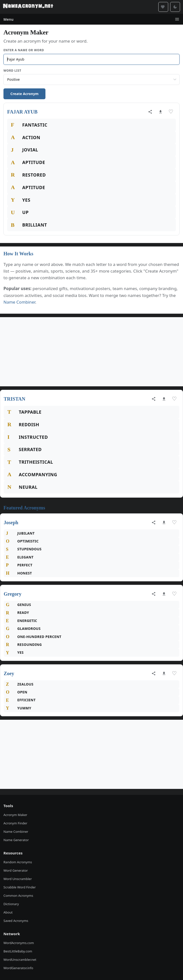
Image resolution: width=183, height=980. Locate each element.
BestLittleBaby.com (18, 951)
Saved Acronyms (16, 921)
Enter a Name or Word (24, 50)
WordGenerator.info (18, 968)
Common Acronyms (18, 896)
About (8, 912)
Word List (12, 71)
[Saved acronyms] (163, 7)
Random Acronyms (18, 862)
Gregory (13, 594)
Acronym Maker (15, 815)
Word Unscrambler (18, 879)
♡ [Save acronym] (171, 112)
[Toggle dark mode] (175, 7)
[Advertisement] (91, 352)
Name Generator (16, 840)
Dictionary (11, 904)
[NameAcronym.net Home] (28, 7)
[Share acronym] (150, 112)
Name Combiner (19, 302)
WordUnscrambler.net (20, 960)
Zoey (9, 673)
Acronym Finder (15, 823)
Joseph (11, 523)
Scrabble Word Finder (20, 887)
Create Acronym (24, 94)
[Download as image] (161, 112)
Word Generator (16, 870)
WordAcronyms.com (19, 943)
